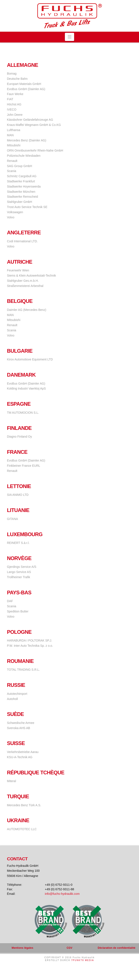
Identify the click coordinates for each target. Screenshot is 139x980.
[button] (69, 37)
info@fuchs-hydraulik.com (62, 894)
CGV (69, 948)
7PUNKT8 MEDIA (82, 960)
